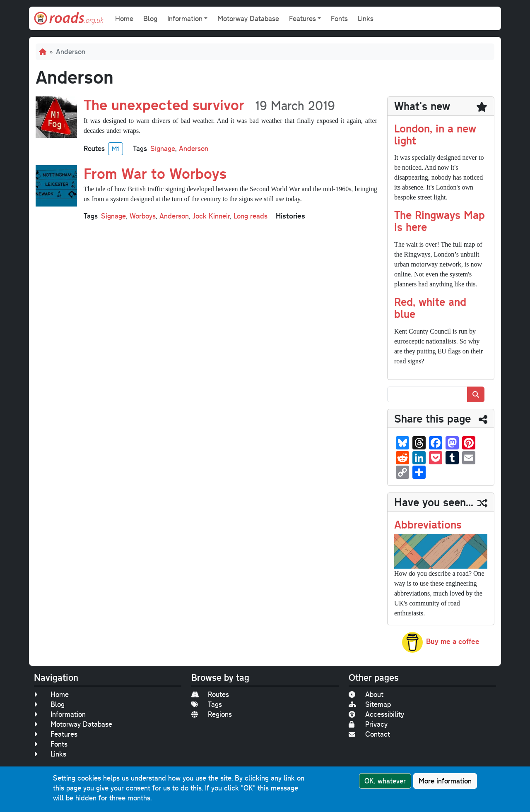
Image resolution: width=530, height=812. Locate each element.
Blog (150, 18)
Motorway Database (248, 18)
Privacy (368, 724)
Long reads (251, 216)
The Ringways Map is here (440, 221)
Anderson (194, 148)
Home (124, 18)
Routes (210, 694)
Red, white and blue (430, 308)
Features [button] (302, 18)
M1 (116, 149)
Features (56, 734)
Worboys (143, 216)
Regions (212, 714)
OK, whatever (385, 782)
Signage (163, 148)
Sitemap (370, 704)
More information (445, 782)
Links (366, 18)
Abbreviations (428, 524)
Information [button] (185, 18)
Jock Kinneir (211, 216)
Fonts (339, 18)
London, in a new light (435, 134)
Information (60, 714)
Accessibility (376, 714)
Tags (207, 704)
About (366, 694)
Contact (369, 734)
